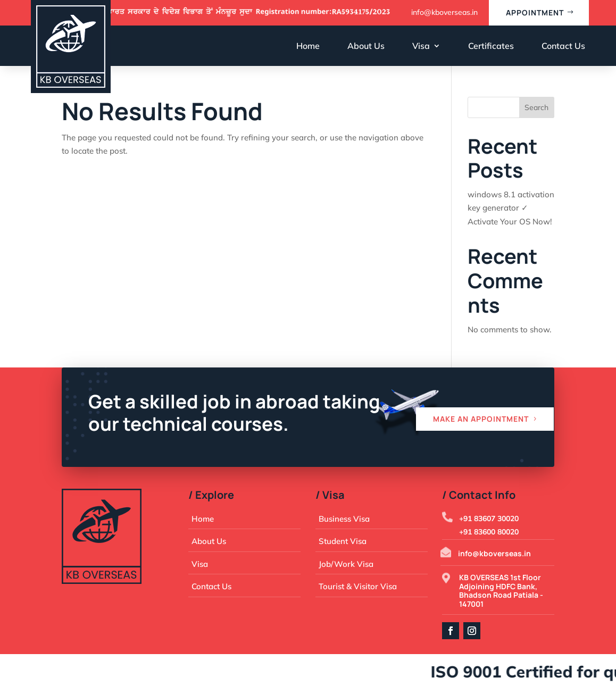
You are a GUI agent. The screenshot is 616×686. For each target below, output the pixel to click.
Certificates (491, 46)
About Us (366, 46)
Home (308, 46)
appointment (535, 12)
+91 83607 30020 (489, 518)
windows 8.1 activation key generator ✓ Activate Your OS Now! (511, 208)
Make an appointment (481, 419)
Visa (421, 46)
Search (536, 107)
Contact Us (563, 46)
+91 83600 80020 (489, 532)
